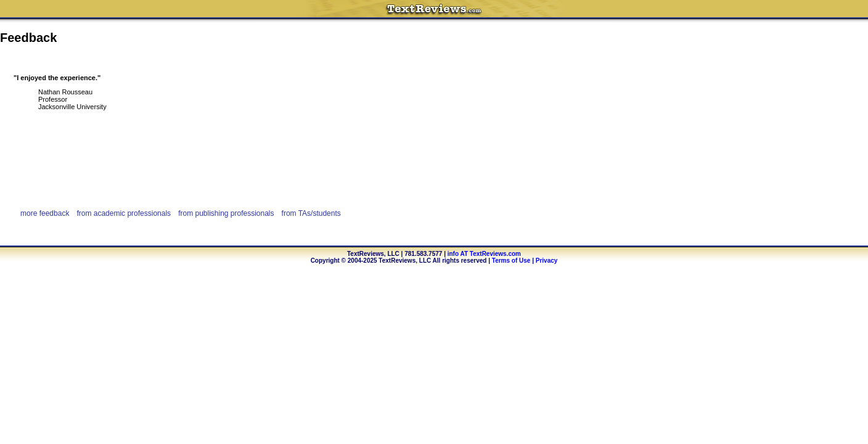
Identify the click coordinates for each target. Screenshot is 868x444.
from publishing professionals (226, 213)
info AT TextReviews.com (484, 254)
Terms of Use (511, 261)
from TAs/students (311, 213)
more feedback (45, 213)
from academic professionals (124, 213)
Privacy (547, 261)
